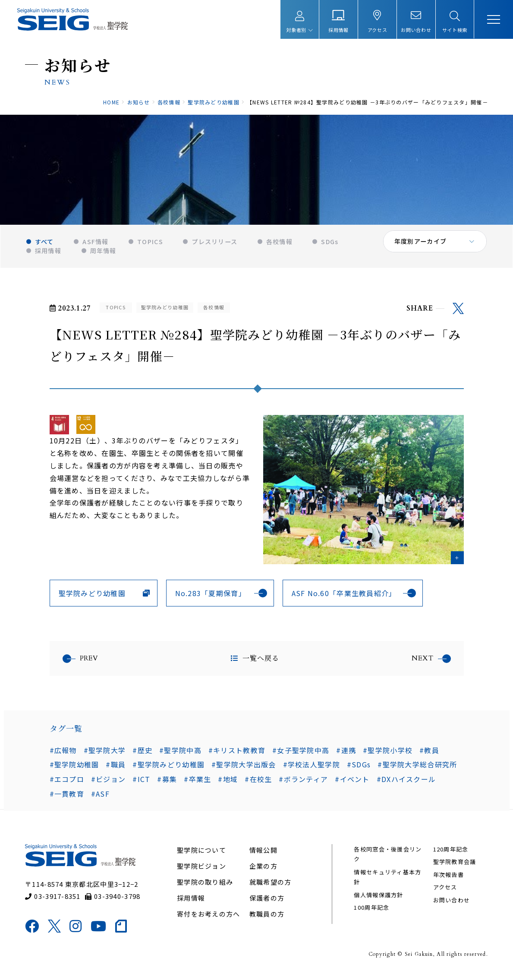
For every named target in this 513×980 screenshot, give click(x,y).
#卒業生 (197, 782)
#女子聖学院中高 (301, 753)
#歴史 (142, 753)
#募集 (167, 782)
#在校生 (258, 782)
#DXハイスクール (406, 782)
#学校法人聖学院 (312, 768)
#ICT (141, 782)
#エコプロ (67, 782)
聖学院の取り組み (205, 887)
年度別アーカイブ (421, 246)
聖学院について (202, 855)
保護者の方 (267, 903)
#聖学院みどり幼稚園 (168, 768)
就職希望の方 (271, 887)
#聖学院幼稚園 (74, 768)
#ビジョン (108, 782)
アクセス (444, 892)
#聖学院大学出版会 (244, 768)
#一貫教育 (67, 797)
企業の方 (263, 871)
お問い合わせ (451, 905)
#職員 (116, 768)
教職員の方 (267, 919)
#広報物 (63, 753)
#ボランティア (303, 782)
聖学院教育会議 (454, 867)
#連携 (346, 753)
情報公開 (263, 855)
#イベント (352, 782)
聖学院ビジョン (202, 871)
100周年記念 (371, 912)
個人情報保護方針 (378, 900)
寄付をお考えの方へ (209, 919)
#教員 (429, 753)
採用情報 (191, 903)
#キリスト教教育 (237, 753)
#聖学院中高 (180, 753)
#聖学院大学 (105, 753)
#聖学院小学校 (388, 753)
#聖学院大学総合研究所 (417, 768)
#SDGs (359, 768)
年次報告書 (448, 879)
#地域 (228, 782)
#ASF (100, 797)
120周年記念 (450, 854)
